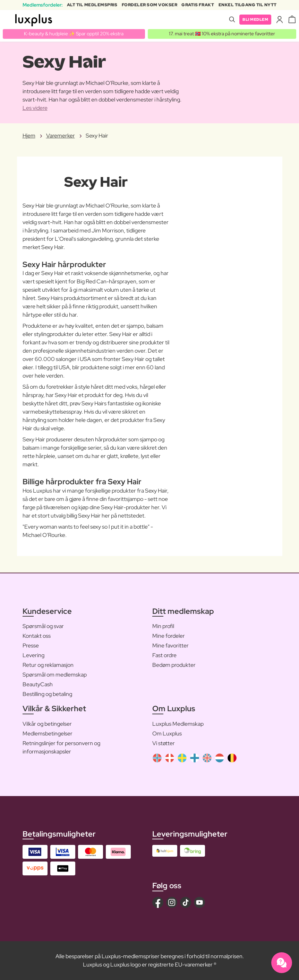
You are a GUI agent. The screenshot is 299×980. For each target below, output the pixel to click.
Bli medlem (254, 19)
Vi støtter (164, 743)
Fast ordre (164, 656)
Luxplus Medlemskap (178, 724)
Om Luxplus (167, 734)
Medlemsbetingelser (48, 734)
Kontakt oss (37, 636)
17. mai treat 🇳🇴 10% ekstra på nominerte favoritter (222, 34)
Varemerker (61, 136)
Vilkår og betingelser (47, 724)
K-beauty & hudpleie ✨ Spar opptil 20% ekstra (74, 34)
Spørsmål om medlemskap (55, 675)
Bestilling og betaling (47, 694)
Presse (31, 646)
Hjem (29, 136)
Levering (33, 656)
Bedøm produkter (174, 665)
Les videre (35, 108)
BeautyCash (38, 685)
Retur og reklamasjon (48, 665)
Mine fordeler (169, 636)
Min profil (163, 626)
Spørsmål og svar (43, 626)
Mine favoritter (170, 646)
